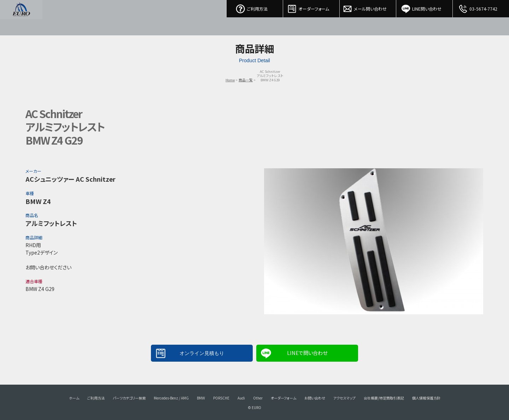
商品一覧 (246, 80)
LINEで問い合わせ (307, 353)
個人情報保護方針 (426, 398)
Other (258, 398)
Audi (241, 398)
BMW (201, 398)
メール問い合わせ (368, 7)
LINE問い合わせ (425, 7)
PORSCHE (221, 398)
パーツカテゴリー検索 (129, 398)
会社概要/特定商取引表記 (384, 398)
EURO (21, 18)
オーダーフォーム (311, 7)
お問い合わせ (315, 398)
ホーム (74, 398)
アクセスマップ (344, 398)
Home (230, 80)
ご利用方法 (255, 7)
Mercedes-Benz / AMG (171, 398)
